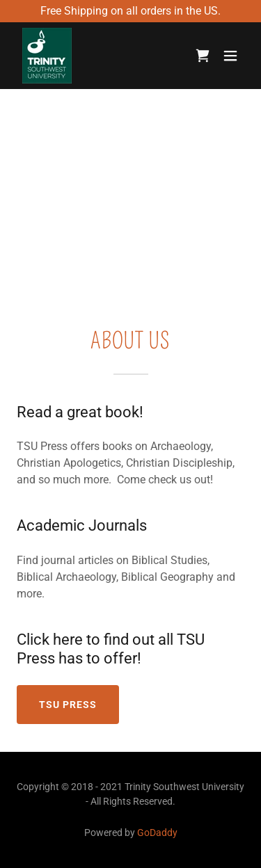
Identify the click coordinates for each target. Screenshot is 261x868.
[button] (230, 56)
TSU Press (68, 705)
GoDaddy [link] (157, 833)
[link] (47, 56)
